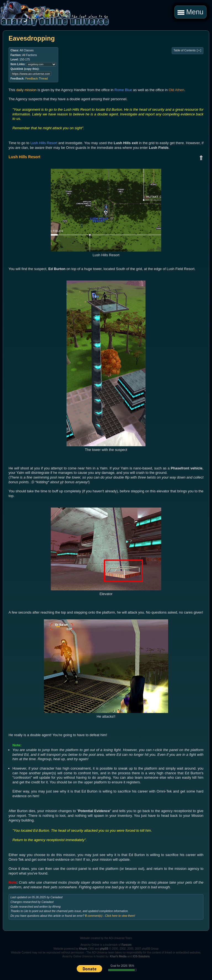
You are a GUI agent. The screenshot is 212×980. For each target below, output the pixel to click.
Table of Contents (188, 51)
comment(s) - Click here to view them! (110, 916)
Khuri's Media (118, 956)
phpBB (104, 949)
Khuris (83, 949)
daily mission (26, 90)
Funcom (126, 945)
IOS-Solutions (141, 956)
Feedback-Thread (37, 79)
